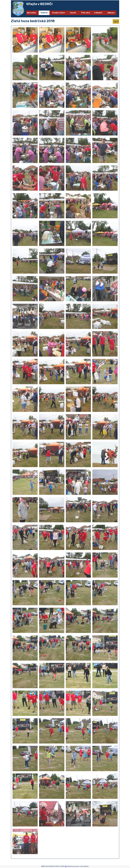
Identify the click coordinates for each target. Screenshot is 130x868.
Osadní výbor (59, 13)
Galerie (44, 13)
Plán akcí (86, 13)
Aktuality (31, 13)
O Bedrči (98, 13)
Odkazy (111, 13)
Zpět (116, 21)
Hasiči (73, 13)
